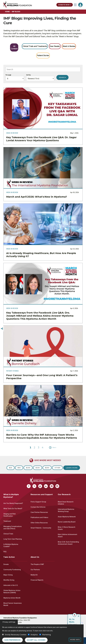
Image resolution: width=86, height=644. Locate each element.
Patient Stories (43, 55)
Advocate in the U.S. (11, 585)
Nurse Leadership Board (67, 522)
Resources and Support (42, 494)
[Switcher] (2, 329)
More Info (75, 640)
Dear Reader (55, 46)
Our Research (64, 494)
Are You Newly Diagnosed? (13, 503)
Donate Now (64, 5)
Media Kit (34, 575)
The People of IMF (37, 564)
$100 (28, 468)
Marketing (46, 635)
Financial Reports (37, 580)
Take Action (9, 557)
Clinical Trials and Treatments (35, 46)
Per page (8, 75)
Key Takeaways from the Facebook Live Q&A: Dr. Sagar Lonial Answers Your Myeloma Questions (41, 139)
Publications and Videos (39, 517)
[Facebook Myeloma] (29, 486)
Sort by (28, 75)
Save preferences (12, 640)
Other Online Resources (39, 523)
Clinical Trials (8, 534)
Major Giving (8, 575)
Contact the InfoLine (38, 507)
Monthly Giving (9, 580)
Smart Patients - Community (41, 528)
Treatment (7, 521)
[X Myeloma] (34, 486)
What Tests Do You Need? (13, 509)
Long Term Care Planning (13, 539)
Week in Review (69, 46)
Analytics (34, 635)
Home (7, 12)
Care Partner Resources (39, 512)
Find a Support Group (38, 502)
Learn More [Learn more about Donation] (72, 468)
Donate (6, 564)
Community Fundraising (12, 570)
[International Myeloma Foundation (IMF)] (29, 5)
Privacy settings (9, 622)
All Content (14, 47)
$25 (11, 468)
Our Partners (35, 570)
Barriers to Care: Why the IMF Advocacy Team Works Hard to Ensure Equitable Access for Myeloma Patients (42, 436)
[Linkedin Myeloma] (46, 486)
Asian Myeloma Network (67, 517)
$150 (38, 468)
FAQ (5, 552)
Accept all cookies (36, 640)
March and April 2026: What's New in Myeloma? (37, 197)
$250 (47, 468)
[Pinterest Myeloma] (52, 486)
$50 (19, 468)
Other (57, 468)
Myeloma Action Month (12, 598)
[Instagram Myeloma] (57, 486)
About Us (35, 557)
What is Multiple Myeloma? (11, 496)
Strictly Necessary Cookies (16, 635)
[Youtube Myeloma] (40, 486)
